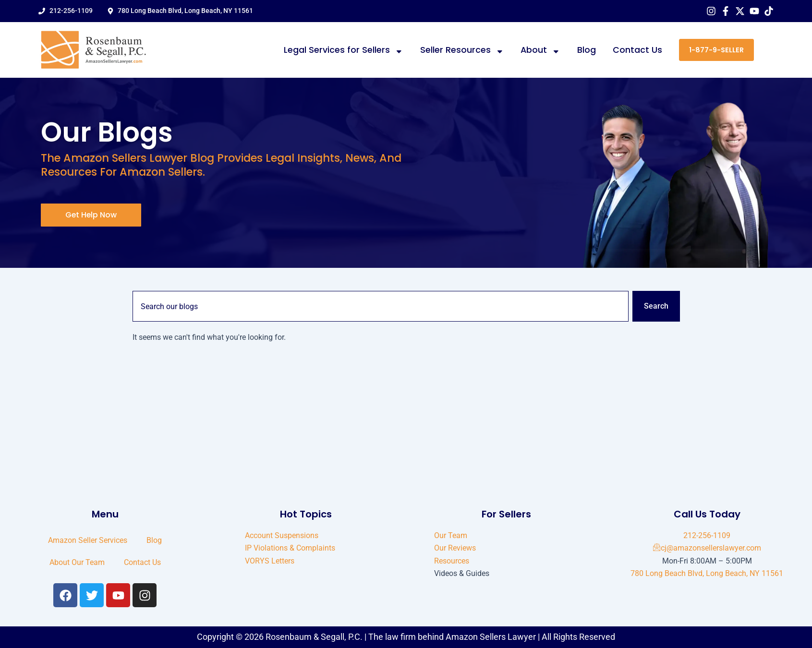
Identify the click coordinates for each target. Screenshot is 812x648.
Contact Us (637, 50)
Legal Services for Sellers (344, 50)
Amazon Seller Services (88, 540)
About (540, 50)
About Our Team (77, 562)
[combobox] (381, 306)
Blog (587, 50)
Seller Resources (462, 50)
